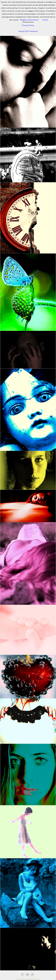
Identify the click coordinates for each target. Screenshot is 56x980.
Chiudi (45, 20)
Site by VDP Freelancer (28, 31)
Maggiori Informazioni (29, 20)
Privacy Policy (28, 25)
